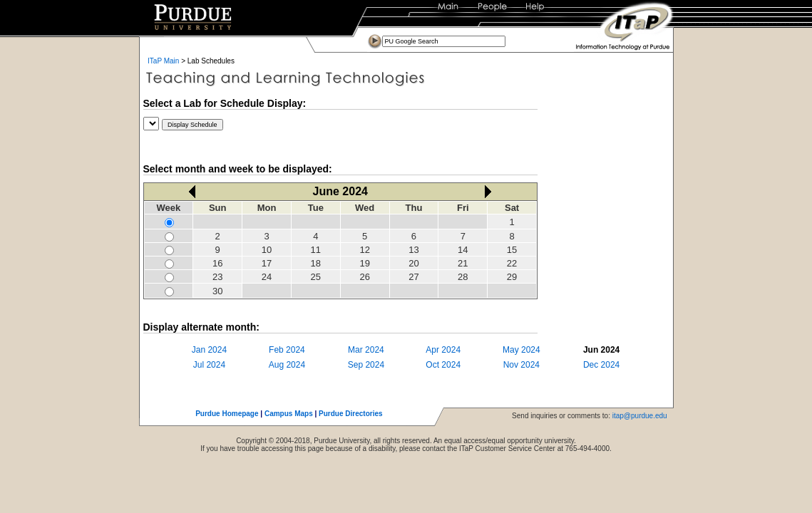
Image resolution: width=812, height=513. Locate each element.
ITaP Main (163, 61)
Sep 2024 (366, 365)
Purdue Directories (350, 414)
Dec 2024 (601, 365)
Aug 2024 (287, 365)
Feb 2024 (287, 350)
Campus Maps (289, 414)
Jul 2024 (209, 365)
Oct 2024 (443, 365)
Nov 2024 (521, 365)
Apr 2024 (443, 350)
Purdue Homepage (227, 414)
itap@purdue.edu (640, 416)
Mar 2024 (366, 350)
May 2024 (521, 350)
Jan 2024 (209, 350)
